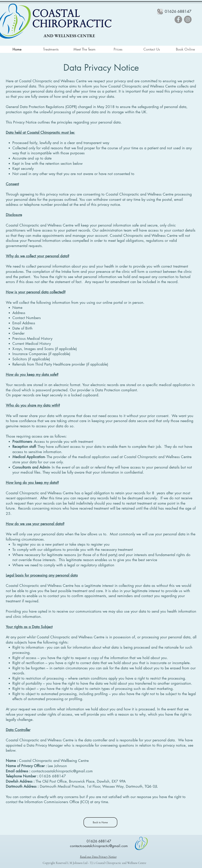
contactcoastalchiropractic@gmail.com (62, 771)
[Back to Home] (100, 822)
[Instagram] (188, 19)
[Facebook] (178, 19)
